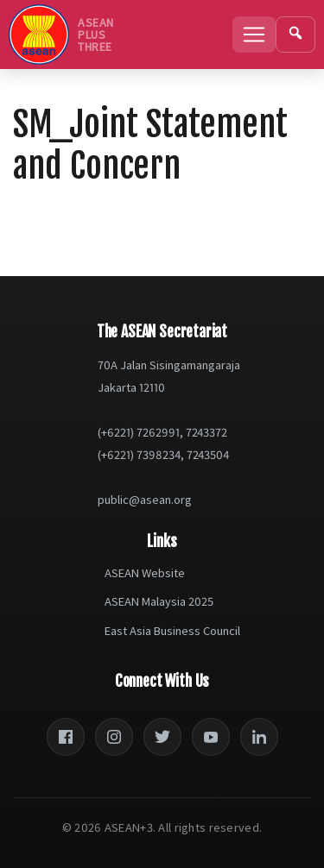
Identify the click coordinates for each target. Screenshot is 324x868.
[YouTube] (211, 737)
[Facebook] (66, 737)
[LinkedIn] (259, 737)
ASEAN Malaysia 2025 (159, 601)
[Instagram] (114, 737)
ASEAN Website (145, 573)
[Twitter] (162, 737)
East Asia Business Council (172, 631)
